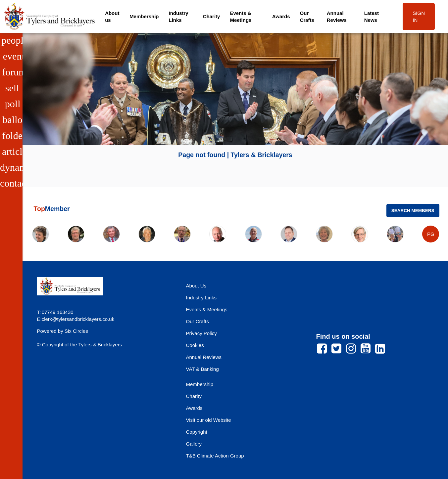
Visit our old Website (209, 420)
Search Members (413, 211)
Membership (144, 16)
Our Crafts (307, 17)
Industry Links (178, 17)
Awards (281, 16)
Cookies (195, 345)
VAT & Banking (202, 369)
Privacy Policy (201, 333)
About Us (196, 286)
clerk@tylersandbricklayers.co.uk (78, 319)
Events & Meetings (241, 17)
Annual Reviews (337, 17)
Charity (212, 16)
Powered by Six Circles (63, 331)
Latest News (372, 17)
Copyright (197, 432)
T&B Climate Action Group (215, 456)
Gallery (194, 444)
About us (112, 17)
